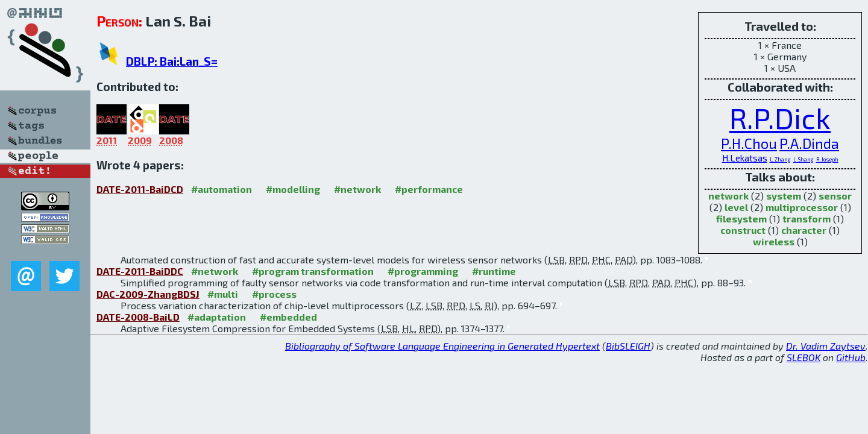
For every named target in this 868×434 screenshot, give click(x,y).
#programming (423, 271)
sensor (835, 196)
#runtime (494, 271)
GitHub (851, 357)
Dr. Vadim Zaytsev (826, 346)
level (736, 207)
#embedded (288, 317)
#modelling (293, 189)
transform (807, 219)
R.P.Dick (780, 118)
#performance (429, 189)
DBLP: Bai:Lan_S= (172, 61)
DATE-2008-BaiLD (138, 317)
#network (357, 189)
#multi (223, 294)
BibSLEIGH (628, 346)
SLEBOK (804, 357)
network (728, 196)
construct (743, 230)
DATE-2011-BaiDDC (140, 271)
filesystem (741, 219)
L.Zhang (780, 159)
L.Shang (804, 159)
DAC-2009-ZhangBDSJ (148, 294)
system (784, 196)
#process (274, 294)
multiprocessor (802, 207)
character (804, 230)
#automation (222, 189)
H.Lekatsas (745, 158)
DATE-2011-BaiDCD (140, 189)
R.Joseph (827, 159)
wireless (774, 241)
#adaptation (217, 317)
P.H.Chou (749, 143)
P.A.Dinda (809, 143)
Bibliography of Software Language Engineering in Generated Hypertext (442, 346)
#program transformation (313, 271)
